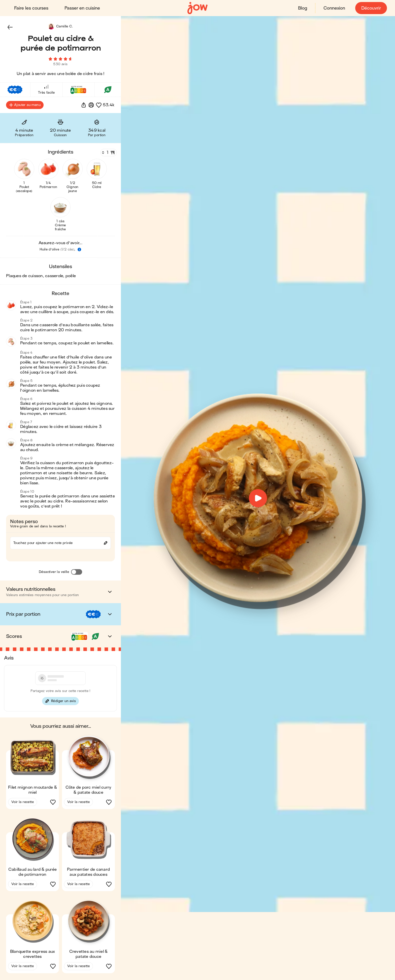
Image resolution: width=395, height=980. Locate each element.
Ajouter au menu (25, 106)
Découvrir (371, 8)
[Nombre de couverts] (108, 153)
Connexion (334, 8)
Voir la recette (23, 803)
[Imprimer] (91, 106)
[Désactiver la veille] (77, 573)
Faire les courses (31, 8)
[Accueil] (197, 8)
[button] (10, 27)
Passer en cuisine (82, 8)
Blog (303, 8)
